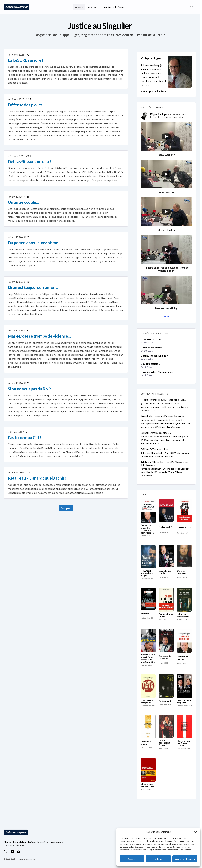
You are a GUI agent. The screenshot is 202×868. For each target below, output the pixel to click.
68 (28, 282)
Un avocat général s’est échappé (164, 743)
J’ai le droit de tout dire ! (165, 657)
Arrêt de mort (165, 701)
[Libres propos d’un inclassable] (148, 770)
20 (30, 432)
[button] (196, 832)
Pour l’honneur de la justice (147, 702)
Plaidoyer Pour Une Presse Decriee (183, 743)
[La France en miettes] (184, 641)
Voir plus (66, 508)
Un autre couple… (150, 364)
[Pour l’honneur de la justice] (148, 686)
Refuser (158, 859)
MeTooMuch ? (165, 527)
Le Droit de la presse (147, 743)
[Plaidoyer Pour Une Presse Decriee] (184, 727)
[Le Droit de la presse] (148, 727)
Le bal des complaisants (183, 615)
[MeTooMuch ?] (166, 510)
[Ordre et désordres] (184, 556)
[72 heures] (148, 599)
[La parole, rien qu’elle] (166, 556)
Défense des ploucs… (152, 347)
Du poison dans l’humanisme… (157, 372)
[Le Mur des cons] (184, 511)
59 (28, 197)
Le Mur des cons (184, 527)
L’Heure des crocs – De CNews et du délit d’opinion (164, 464)
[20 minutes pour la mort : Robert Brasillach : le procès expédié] (148, 641)
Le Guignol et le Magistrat (184, 702)
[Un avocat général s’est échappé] (166, 726)
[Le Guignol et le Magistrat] (184, 686)
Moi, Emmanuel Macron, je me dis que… (147, 573)
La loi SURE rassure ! (152, 339)
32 (28, 237)
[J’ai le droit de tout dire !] (166, 640)
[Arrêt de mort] (166, 686)
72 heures (145, 614)
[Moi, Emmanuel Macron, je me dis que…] (148, 557)
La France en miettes (182, 658)
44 (30, 472)
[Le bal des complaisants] (184, 600)
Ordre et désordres (181, 572)
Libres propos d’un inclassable (148, 785)
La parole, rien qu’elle (165, 572)
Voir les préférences (185, 859)
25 (29, 99)
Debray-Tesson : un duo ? (154, 356)
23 (29, 156)
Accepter (132, 859)
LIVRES (144, 495)
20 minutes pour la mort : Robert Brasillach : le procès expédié (148, 658)
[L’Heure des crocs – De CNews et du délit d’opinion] (148, 511)
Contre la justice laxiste (166, 615)
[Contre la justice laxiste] (166, 600)
